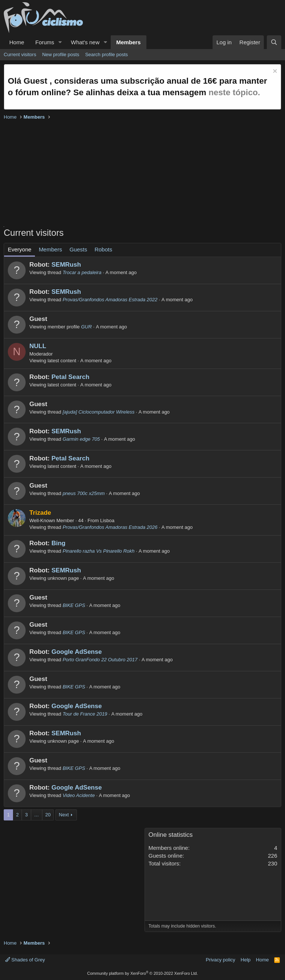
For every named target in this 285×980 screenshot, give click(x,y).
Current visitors (20, 54)
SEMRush (66, 265)
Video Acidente (79, 795)
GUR (86, 327)
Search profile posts (106, 54)
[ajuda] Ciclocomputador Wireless (98, 412)
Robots (103, 249)
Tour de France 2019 (85, 714)
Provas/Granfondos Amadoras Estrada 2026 (110, 527)
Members (129, 42)
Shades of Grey (25, 960)
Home (17, 42)
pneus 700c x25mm (83, 493)
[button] (60, 42)
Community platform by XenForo (143, 973)
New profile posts (61, 54)
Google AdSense (76, 652)
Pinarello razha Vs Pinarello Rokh (98, 551)
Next (64, 815)
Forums (45, 42)
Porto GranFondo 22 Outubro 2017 (100, 660)
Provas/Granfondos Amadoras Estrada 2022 (110, 300)
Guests (78, 249)
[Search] (274, 42)
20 (48, 815)
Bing (58, 543)
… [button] (37, 815)
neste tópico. (234, 92)
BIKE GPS (74, 605)
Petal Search (70, 377)
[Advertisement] (142, 174)
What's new (85, 42)
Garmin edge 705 (81, 439)
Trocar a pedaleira (82, 272)
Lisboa (107, 520)
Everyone (20, 249)
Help (246, 960)
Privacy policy (221, 960)
